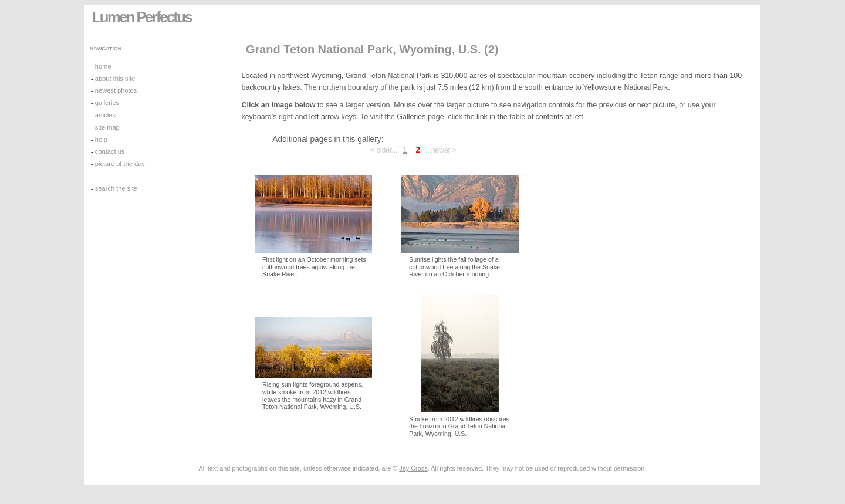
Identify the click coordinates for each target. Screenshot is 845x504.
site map (107, 127)
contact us (110, 151)
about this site (115, 79)
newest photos (116, 90)
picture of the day (120, 164)
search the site (116, 188)
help (101, 140)
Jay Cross (413, 468)
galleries (107, 103)
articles (105, 115)
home (103, 66)
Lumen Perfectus (142, 17)
